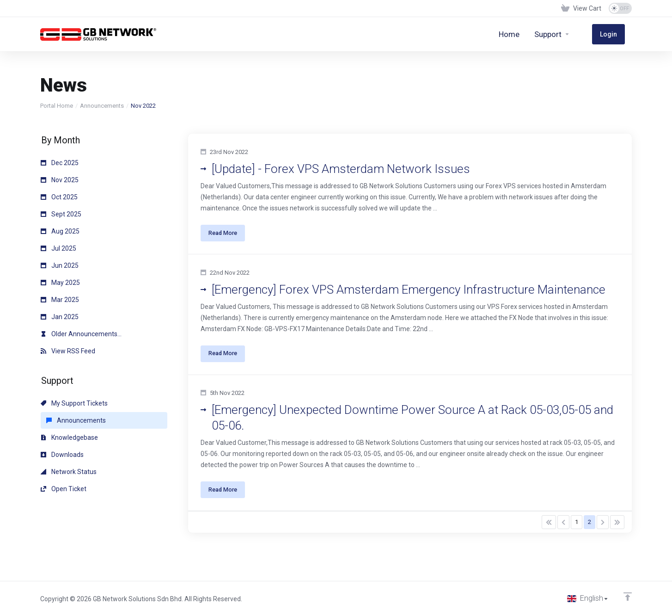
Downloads (62, 455)
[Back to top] (628, 596)
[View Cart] (581, 8)
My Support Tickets (74, 403)
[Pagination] (549, 536)
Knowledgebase (69, 437)
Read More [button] (226, 235)
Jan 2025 (60, 317)
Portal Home (57, 106)
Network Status (69, 472)
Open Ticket (64, 489)
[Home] (523, 34)
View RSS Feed (68, 351)
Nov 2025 (60, 180)
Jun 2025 (60, 265)
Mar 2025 (60, 300)
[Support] (566, 34)
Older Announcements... (81, 334)
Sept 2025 (61, 214)
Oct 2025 (59, 197)
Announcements (102, 106)
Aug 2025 (60, 231)
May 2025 (60, 283)
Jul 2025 (58, 248)
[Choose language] (587, 598)
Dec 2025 (60, 163)
